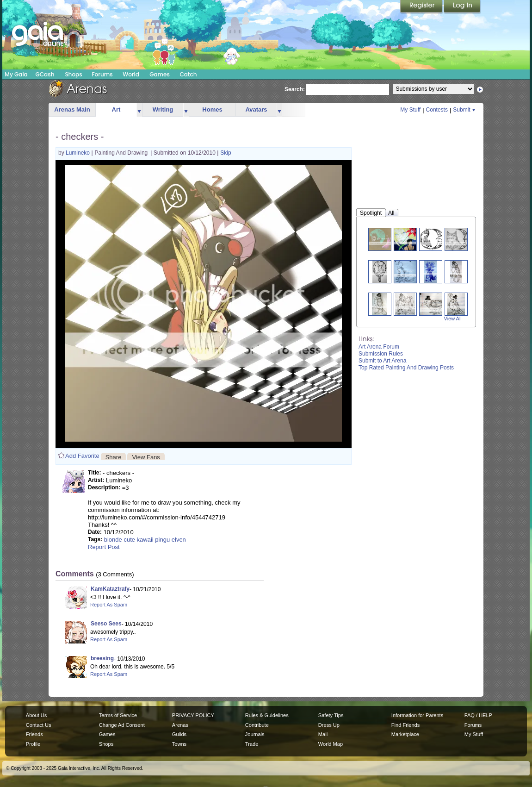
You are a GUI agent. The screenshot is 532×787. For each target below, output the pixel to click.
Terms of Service (118, 715)
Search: (295, 89)
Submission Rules (381, 354)
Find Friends (405, 725)
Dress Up (329, 725)
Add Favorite (82, 456)
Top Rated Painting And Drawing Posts (406, 368)
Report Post (104, 547)
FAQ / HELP (478, 715)
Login (462, 7)
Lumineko (78, 153)
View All (453, 319)
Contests (437, 110)
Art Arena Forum (379, 347)
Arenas (180, 725)
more (139, 110)
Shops (73, 74)
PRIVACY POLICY (193, 715)
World (131, 74)
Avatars (256, 109)
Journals (255, 734)
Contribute (257, 725)
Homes (212, 109)
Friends (34, 734)
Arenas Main (72, 109)
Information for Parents (417, 715)
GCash (45, 74)
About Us (36, 715)
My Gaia (16, 74)
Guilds (179, 734)
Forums (102, 74)
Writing (163, 109)
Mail (323, 734)
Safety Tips (331, 715)
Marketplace (405, 734)
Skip (226, 153)
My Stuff (410, 110)
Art (116, 109)
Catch (189, 74)
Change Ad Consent (122, 725)
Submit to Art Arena (382, 361)
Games (160, 74)
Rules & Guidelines (267, 715)
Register (422, 7)
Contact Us (39, 725)
